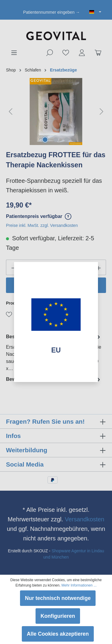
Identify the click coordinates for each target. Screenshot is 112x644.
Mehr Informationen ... (79, 585)
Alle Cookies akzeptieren (58, 634)
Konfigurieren (58, 616)
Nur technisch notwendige (58, 598)
